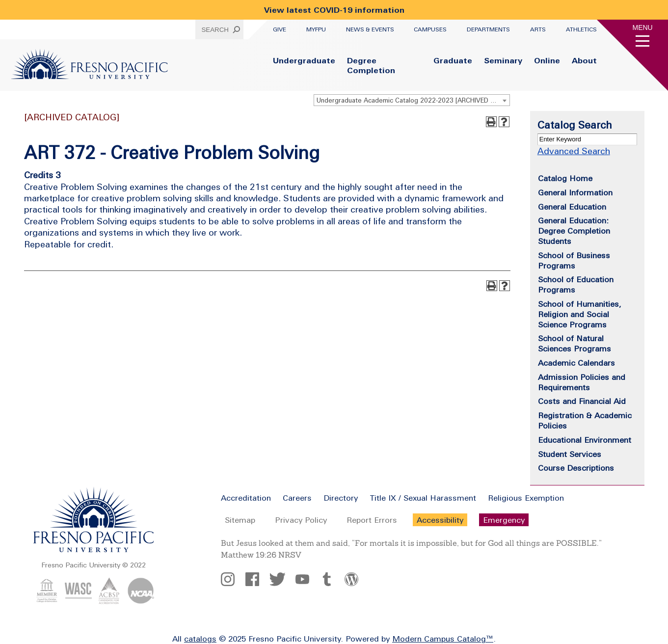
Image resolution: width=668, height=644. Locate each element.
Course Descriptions (576, 468)
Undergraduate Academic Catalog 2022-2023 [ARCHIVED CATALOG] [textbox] (413, 100)
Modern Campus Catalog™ (443, 639)
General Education (572, 207)
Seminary (503, 60)
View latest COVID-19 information (334, 10)
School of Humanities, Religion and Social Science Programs (580, 314)
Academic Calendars (576, 363)
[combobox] (412, 100)
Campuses (430, 29)
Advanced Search (574, 151)
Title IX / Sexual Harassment (423, 498)
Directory (341, 498)
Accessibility (440, 520)
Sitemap (240, 520)
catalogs (200, 639)
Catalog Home (565, 178)
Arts (538, 29)
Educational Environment (585, 440)
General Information (575, 192)
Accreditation (246, 498)
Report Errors (372, 520)
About (584, 60)
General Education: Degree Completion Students (574, 231)
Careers (297, 498)
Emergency (504, 520)
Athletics (581, 29)
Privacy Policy (301, 520)
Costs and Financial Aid (582, 401)
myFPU (316, 29)
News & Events (370, 29)
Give (280, 29)
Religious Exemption (526, 498)
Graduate (453, 60)
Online (547, 60)
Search (215, 30)
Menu (643, 27)
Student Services (570, 454)
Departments (488, 29)
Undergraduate (304, 60)
